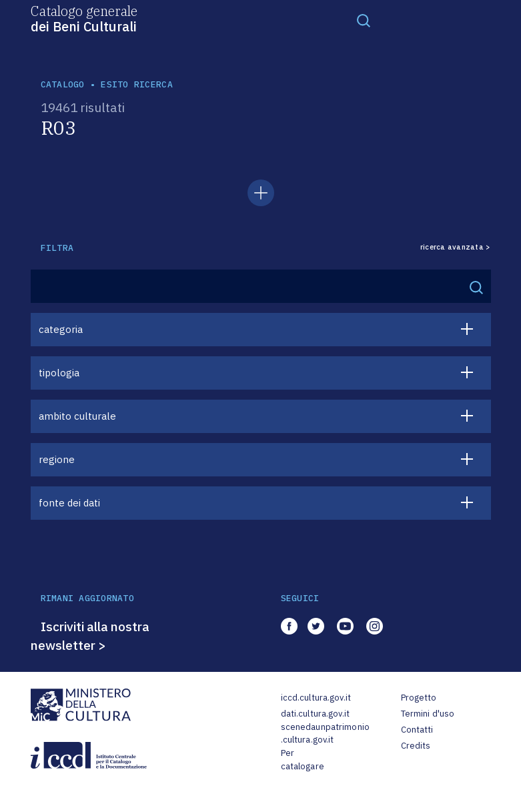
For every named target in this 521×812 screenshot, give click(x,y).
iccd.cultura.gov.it (316, 698)
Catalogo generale (84, 18)
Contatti (417, 730)
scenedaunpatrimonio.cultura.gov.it (325, 734)
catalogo (63, 84)
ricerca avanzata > (456, 247)
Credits (416, 746)
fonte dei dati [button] (69, 503)
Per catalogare (303, 760)
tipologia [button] (59, 373)
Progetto (419, 698)
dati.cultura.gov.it (315, 714)
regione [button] (57, 459)
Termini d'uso (428, 714)
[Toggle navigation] (364, 20)
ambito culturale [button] (77, 416)
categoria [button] (61, 329)
